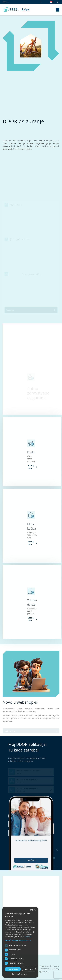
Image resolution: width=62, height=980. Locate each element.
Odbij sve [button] (29, 969)
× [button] (35, 910)
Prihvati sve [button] (13, 969)
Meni (6, 2)
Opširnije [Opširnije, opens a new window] (28, 937)
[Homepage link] (16, 10)
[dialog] (20, 942)
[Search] (57, 2)
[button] (20, 940)
